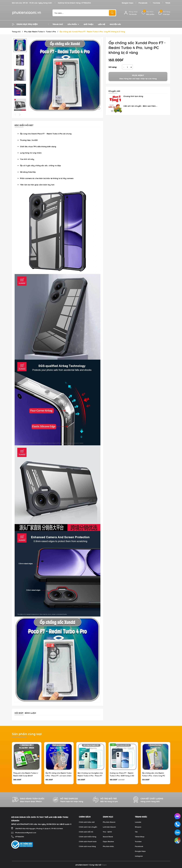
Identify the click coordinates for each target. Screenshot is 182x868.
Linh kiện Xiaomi (109, 827)
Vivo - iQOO (107, 832)
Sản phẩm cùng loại (27, 734)
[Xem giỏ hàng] (164, 13)
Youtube (156, 3)
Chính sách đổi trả (86, 832)
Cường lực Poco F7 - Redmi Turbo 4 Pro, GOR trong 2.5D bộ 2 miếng (122, 775)
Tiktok (168, 3)
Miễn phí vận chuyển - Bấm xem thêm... (140, 106)
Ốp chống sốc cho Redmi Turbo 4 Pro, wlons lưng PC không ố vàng (154, 775)
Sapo (104, 865)
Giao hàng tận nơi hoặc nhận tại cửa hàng (138, 76)
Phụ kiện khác (108, 846)
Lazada (138, 822)
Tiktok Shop (140, 836)
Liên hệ (102, 24)
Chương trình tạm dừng (133, 96)
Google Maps (127, 3)
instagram (139, 856)
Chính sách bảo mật (87, 822)
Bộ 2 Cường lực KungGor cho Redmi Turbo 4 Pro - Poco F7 (90, 774)
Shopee (138, 827)
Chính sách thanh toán (88, 841)
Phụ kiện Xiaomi (109, 822)
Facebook (143, 3)
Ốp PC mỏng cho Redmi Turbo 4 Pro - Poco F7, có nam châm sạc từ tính (58, 775)
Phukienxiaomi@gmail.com (26, 832)
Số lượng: (113, 67)
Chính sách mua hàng (87, 846)
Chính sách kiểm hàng (88, 836)
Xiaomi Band (108, 836)
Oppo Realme (108, 841)
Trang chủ (58, 24)
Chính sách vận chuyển (88, 827)
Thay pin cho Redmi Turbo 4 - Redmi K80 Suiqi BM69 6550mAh (26, 775)
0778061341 (86, 3)
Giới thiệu (88, 24)
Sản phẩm (72, 24)
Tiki (136, 832)
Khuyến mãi (115, 24)
